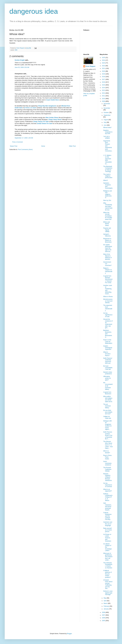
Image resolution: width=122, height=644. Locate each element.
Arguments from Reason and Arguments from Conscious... (108, 147)
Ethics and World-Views (107, 224)
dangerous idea (34, 11)
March (106, 603)
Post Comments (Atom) (25, 150)
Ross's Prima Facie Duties (107, 457)
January (106, 609)
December (107, 104)
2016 (104, 82)
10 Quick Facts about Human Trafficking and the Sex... (108, 584)
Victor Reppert (90, 66)
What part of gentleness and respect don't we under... (108, 557)
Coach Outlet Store (52, 100)
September (107, 115)
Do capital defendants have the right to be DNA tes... (108, 248)
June (105, 125)
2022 (104, 66)
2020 (104, 71)
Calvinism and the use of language (108, 524)
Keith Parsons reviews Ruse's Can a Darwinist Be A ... (108, 435)
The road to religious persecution (108, 176)
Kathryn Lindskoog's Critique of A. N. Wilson (108, 497)
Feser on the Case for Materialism (108, 342)
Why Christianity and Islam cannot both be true (108, 206)
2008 (104, 612)
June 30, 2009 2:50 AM (22, 67)
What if (105, 180)
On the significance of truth (108, 315)
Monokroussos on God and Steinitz (108, 301)
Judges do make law (107, 417)
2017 (104, 79)
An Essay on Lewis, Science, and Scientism (107, 538)
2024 (104, 60)
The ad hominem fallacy (107, 406)
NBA (16, 50)
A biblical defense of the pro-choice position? (107, 574)
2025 (104, 58)
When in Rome (108, 297)
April (105, 601)
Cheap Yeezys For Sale (41, 122)
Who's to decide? (107, 452)
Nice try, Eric (107, 200)
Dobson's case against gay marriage (108, 593)
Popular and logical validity (107, 230)
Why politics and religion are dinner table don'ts (108, 399)
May (105, 598)
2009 (104, 101)
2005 (104, 621)
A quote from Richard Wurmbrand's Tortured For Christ (108, 279)
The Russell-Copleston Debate (107, 469)
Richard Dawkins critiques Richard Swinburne (107, 477)
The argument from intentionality (108, 308)
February (107, 606)
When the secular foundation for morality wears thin (108, 216)
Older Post (72, 146)
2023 (104, 63)
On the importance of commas (108, 485)
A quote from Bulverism (107, 393)
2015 (104, 85)
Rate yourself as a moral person (107, 530)
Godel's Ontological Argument (108, 348)
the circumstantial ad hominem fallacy (108, 386)
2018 (104, 77)
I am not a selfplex (107, 137)
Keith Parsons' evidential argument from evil (108, 361)
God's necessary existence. (107, 463)
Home (43, 146)
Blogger (69, 634)
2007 (104, 615)
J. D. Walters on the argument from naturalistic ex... (107, 160)
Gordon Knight (20, 60)
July (105, 122)
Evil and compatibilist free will (108, 368)
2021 (104, 68)
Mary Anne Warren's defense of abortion (107, 257)
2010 (104, 99)
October (106, 113)
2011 (104, 96)
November (107, 108)
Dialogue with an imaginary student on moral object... (107, 425)
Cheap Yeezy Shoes (55, 120)
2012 (104, 93)
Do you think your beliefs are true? (108, 412)
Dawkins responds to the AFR (108, 132)
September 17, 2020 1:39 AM (24, 138)
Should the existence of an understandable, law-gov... (108, 323)
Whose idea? (107, 128)
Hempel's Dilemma (107, 235)
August (106, 120)
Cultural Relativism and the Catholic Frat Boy (107, 516)
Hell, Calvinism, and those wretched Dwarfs (107, 507)
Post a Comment (18, 142)
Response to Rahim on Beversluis (107, 240)
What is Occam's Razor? (107, 354)
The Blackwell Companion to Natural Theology (108, 169)
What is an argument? (107, 490)
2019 (104, 74)
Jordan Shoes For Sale (44, 124)
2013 (104, 90)
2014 (104, 88)
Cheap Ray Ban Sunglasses (47, 106)
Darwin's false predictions (108, 373)
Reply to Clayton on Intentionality (108, 271)
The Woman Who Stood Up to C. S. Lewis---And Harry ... (108, 445)
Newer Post (14, 146)
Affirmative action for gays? (107, 378)
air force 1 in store (30, 108)
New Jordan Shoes (52, 118)
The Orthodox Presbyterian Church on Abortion (108, 565)
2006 (104, 618)
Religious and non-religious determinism (108, 194)
